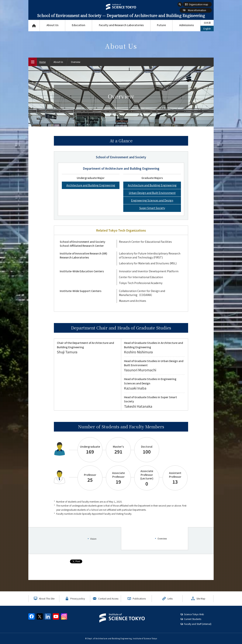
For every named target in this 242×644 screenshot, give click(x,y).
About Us (52, 25)
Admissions (187, 25)
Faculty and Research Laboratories (121, 25)
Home (42, 62)
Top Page (34, 26)
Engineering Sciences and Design (152, 200)
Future (161, 25)
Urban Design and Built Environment (152, 193)
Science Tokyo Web (194, 614)
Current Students (193, 619)
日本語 (207, 23)
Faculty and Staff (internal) (198, 624)
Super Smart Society (152, 208)
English (207, 28)
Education (79, 25)
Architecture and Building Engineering (91, 185)
